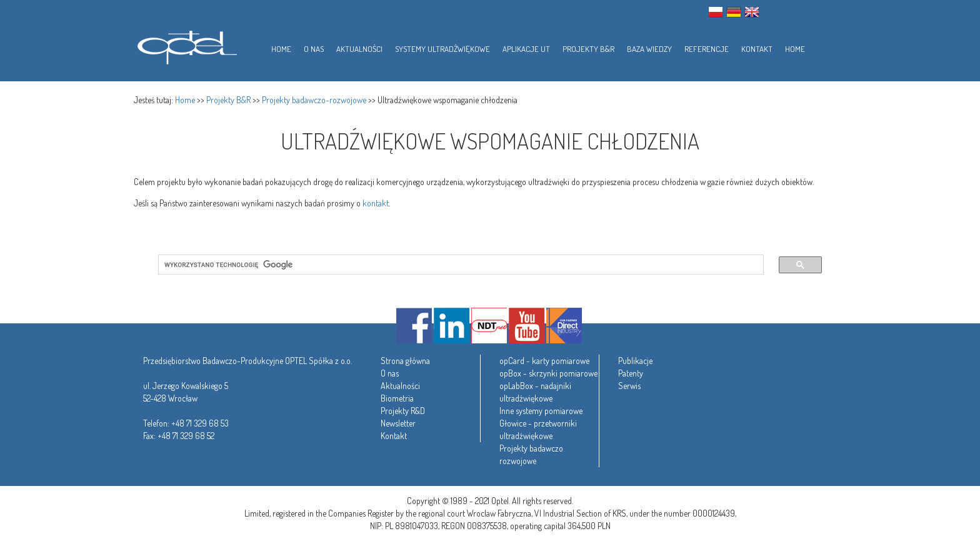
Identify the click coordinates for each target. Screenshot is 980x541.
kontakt (376, 203)
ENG (752, 12)
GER (734, 12)
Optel (185, 45)
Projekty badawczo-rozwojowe (314, 100)
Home (185, 100)
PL (716, 12)
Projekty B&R (228, 100)
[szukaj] (453, 265)
